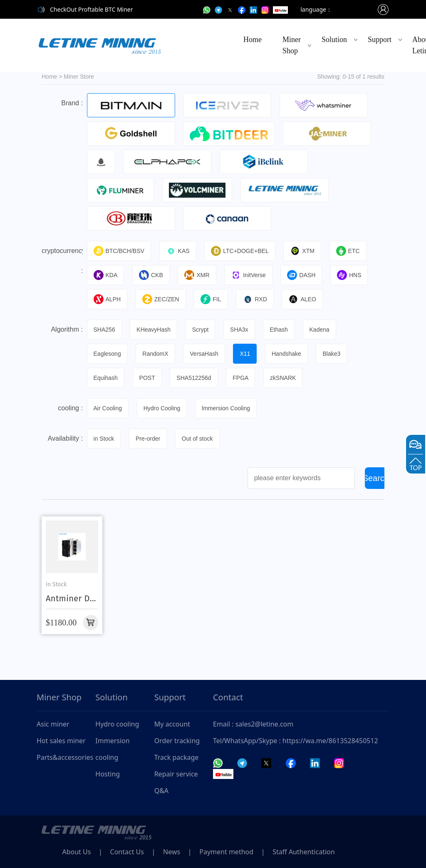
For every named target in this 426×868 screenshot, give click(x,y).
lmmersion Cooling (226, 408)
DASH (302, 275)
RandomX (156, 354)
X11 (246, 354)
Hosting (108, 774)
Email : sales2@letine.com (253, 724)
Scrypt (201, 330)
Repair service (176, 774)
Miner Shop (292, 45)
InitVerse (249, 275)
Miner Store (79, 77)
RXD (256, 299)
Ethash (280, 330)
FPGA (241, 378)
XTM (303, 251)
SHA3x (240, 330)
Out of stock (198, 439)
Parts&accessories (65, 757)
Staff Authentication (306, 852)
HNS (350, 275)
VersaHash (204, 354)
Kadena (320, 330)
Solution (334, 40)
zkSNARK (284, 378)
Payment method (228, 852)
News (173, 852)
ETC (348, 251)
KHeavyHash (154, 330)
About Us (77, 852)
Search (376, 478)
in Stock (104, 439)
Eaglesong (107, 354)
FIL (211, 299)
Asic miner (53, 724)
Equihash (106, 378)
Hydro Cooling (162, 408)
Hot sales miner (61, 741)
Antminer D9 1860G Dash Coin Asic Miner (70, 599)
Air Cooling (108, 408)
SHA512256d (194, 378)
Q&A (161, 791)
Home (253, 40)
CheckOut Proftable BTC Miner (92, 9)
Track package (177, 757)
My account (172, 724)
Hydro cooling (117, 724)
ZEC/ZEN (161, 299)
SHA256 (104, 330)
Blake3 (333, 354)
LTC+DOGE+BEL (240, 251)
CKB (151, 275)
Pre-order (148, 439)
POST (147, 378)
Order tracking (177, 741)
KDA (106, 275)
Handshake (287, 354)
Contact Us (128, 852)
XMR (197, 275)
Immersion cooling (112, 749)
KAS (178, 251)
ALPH (107, 299)
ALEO (303, 299)
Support (380, 40)
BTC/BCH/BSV (119, 251)
